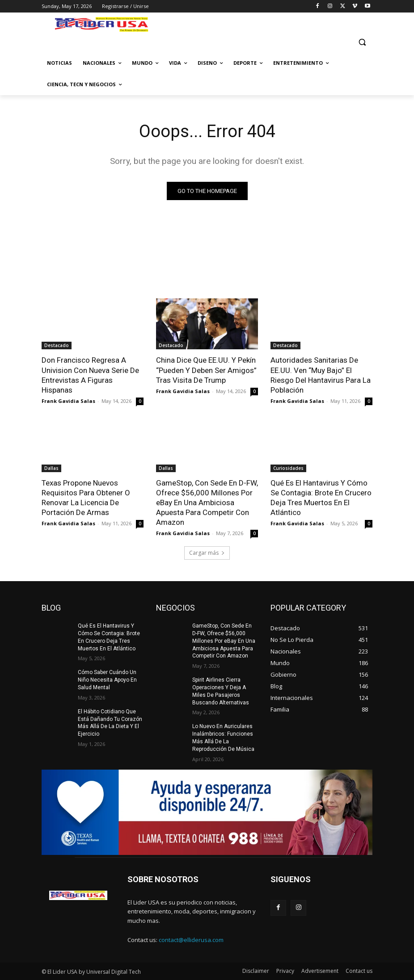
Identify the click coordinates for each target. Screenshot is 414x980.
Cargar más (207, 553)
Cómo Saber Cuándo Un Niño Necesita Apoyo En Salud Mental (107, 680)
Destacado (57, 345)
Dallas (51, 468)
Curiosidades (288, 468)
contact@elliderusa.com (191, 940)
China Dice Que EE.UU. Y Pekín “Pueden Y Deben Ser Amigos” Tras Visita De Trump (206, 370)
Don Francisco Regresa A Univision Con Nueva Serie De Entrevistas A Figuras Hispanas (90, 375)
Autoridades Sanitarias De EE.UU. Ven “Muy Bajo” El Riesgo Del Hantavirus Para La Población (321, 375)
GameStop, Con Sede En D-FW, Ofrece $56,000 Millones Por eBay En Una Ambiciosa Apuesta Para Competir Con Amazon (207, 503)
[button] (362, 42)
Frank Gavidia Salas (68, 401)
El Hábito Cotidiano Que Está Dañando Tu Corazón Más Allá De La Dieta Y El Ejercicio (110, 723)
